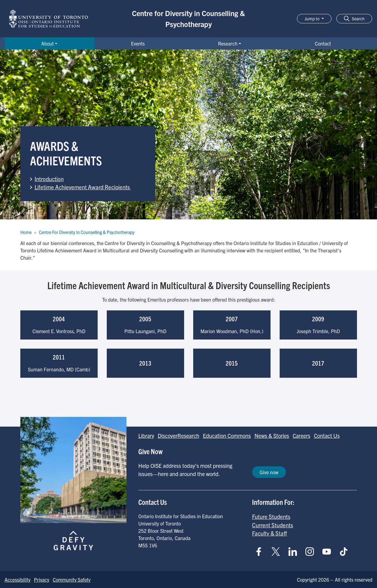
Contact (323, 43)
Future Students (271, 516)
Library (146, 436)
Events (138, 43)
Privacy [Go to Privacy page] (42, 580)
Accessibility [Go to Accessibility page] (17, 580)
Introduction (49, 179)
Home (26, 232)
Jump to (312, 19)
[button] (354, 19)
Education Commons (227, 436)
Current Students (273, 525)
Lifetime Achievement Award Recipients (83, 187)
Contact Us (327, 436)
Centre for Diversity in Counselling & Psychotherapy (188, 19)
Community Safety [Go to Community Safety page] (72, 580)
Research (228, 43)
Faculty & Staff (269, 533)
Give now (269, 472)
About (47, 43)
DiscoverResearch (178, 436)
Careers (301, 436)
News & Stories (272, 436)
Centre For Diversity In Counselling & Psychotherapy (87, 232)
